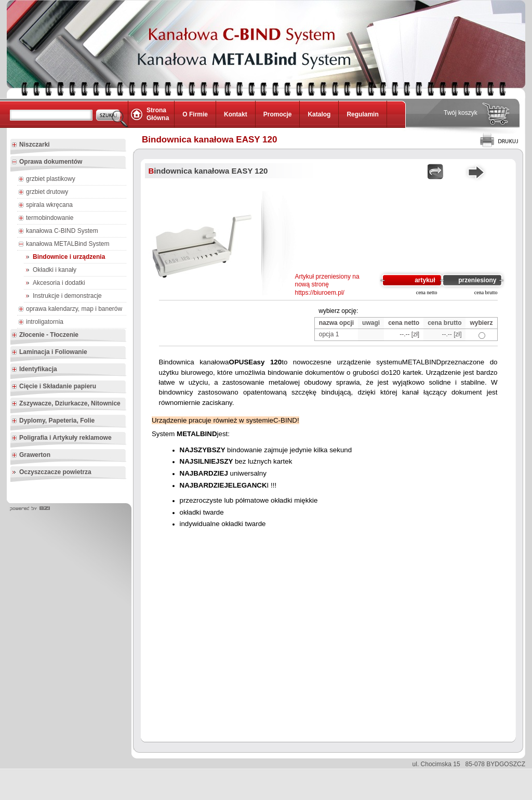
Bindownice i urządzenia (69, 257)
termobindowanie (46, 218)
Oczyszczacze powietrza (55, 472)
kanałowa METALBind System (64, 244)
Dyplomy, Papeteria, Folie (53, 421)
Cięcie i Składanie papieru (54, 387)
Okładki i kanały (55, 270)
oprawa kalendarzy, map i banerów (70, 309)
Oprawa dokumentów (47, 162)
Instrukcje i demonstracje (67, 296)
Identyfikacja (34, 370)
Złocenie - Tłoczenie (45, 335)
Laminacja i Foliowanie (49, 352)
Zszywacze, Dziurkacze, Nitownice (66, 404)
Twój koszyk (461, 113)
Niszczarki (31, 145)
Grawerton (31, 455)
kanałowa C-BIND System (58, 231)
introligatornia (41, 322)
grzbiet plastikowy (47, 179)
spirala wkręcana (45, 205)
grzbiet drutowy (43, 192)
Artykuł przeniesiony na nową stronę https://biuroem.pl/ (327, 285)
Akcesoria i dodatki (59, 283)
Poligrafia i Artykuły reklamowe (62, 438)
